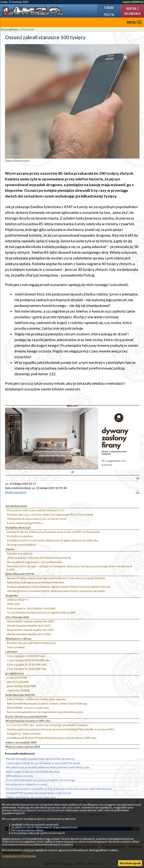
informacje (27, 29)
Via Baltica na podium (20, 536)
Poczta (109, 14)
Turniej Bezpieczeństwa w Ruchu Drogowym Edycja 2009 (41, 612)
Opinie (10, 549)
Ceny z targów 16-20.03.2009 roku (27, 669)
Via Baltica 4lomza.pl (18, 528)
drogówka (12, 595)
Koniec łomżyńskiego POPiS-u (25, 523)
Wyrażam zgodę (130, 863)
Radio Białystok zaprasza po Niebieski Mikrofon (36, 582)
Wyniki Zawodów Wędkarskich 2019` (29, 626)
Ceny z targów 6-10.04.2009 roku (26, 656)
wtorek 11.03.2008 (18, 682)
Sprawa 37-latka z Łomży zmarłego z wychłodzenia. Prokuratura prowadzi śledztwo (56, 578)
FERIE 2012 (13, 604)
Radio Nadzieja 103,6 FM (20, 695)
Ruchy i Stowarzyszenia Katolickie (26, 716)
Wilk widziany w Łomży (20, 776)
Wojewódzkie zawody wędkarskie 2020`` (31, 621)
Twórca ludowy (16, 647)
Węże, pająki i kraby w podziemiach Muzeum (33, 772)
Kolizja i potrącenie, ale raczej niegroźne (31, 797)
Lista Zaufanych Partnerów (19, 856)
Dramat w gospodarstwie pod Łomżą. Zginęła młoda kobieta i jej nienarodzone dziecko (59, 587)
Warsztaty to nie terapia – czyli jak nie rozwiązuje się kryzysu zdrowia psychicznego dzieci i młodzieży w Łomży (69, 568)
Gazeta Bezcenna (16, 506)
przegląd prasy (15, 673)
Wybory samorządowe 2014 (23, 747)
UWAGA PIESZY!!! (18, 600)
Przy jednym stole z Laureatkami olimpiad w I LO (36, 510)
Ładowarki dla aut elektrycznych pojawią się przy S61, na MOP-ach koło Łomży (54, 532)
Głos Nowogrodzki (17, 617)
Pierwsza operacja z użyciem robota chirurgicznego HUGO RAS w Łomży (50, 514)
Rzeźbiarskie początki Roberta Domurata (31, 643)
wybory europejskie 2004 (21, 742)
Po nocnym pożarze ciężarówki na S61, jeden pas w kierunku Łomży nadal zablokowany (59, 789)
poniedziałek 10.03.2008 (21, 686)
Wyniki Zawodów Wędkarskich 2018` (29, 634)
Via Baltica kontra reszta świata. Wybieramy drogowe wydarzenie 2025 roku (53, 540)
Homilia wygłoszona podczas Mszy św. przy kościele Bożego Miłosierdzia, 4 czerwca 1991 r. (61, 729)
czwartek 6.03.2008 (18, 690)
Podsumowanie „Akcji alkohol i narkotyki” (32, 608)
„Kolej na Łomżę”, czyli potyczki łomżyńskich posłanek (39, 558)
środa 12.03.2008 (17, 678)
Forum (109, 7)
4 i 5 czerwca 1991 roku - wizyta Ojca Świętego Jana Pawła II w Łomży (47, 725)
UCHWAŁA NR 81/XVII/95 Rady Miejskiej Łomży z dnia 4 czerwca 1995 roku (52, 738)
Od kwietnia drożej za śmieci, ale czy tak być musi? (37, 519)
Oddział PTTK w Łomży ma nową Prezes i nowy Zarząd (38, 793)
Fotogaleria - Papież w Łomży (24, 734)
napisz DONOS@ (133, 2)
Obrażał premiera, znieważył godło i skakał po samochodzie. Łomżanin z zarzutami (56, 591)
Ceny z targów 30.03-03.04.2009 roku (29, 660)
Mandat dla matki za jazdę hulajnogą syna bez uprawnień (40, 759)
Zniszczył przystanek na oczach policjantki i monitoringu (41, 780)
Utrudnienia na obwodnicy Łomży (27, 784)
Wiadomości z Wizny (18, 639)
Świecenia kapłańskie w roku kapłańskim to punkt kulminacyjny (45, 712)
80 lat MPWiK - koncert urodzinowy (28, 708)
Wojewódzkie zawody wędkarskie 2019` (31, 630)
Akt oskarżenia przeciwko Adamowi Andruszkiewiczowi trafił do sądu (48, 767)
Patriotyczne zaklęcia (20, 553)
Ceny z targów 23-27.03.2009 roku (27, 664)
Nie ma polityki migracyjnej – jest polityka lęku (35, 562)
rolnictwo (12, 652)
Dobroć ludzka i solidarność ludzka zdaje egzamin (36, 699)
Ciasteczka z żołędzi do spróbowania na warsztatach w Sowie (43, 763)
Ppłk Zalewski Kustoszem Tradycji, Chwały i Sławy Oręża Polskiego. (47, 703)
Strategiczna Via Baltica (21, 545)
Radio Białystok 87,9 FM (20, 574)
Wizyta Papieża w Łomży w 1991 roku (28, 721)
